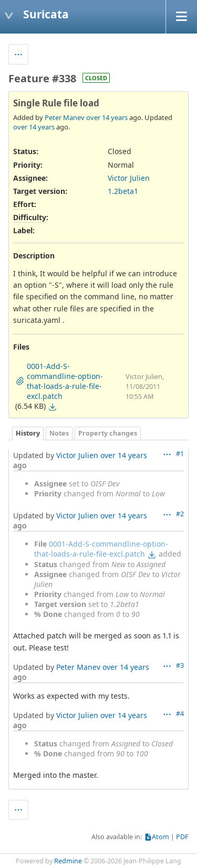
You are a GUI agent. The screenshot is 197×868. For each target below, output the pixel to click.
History (28, 433)
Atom (160, 837)
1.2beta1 (123, 191)
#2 (180, 514)
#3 (180, 665)
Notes (59, 433)
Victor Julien (129, 178)
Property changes (108, 433)
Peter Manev (65, 117)
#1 (180, 454)
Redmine (68, 861)
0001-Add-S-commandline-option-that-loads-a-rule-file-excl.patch (101, 549)
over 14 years (107, 117)
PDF (182, 837)
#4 (180, 714)
